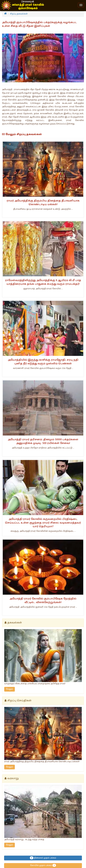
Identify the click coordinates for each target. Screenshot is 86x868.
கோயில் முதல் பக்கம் (43, 865)
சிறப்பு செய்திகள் (19, 701)
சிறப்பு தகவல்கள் (19, 14)
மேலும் (10, 689)
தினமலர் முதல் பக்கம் (43, 858)
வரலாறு (13, 779)
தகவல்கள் (15, 623)
